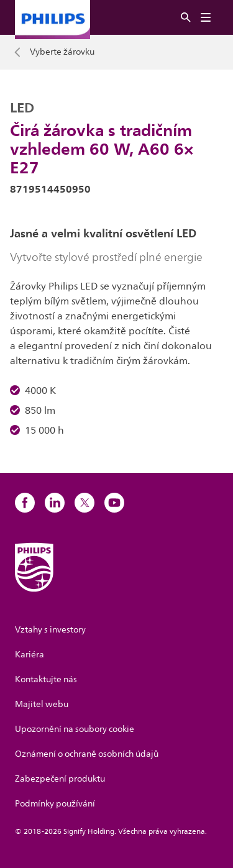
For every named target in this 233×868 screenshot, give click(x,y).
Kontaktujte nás (46, 679)
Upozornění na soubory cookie (75, 729)
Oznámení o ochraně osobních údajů (87, 754)
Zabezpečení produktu (60, 779)
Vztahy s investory (50, 630)
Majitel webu (42, 704)
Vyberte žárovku (62, 52)
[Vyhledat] (186, 18)
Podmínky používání (55, 804)
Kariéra (30, 655)
